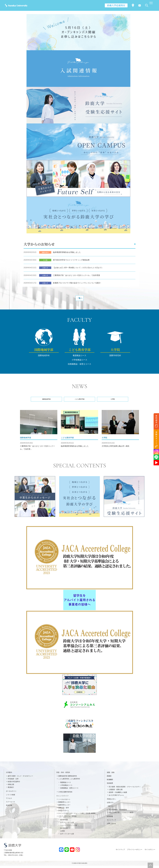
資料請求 (156, 419)
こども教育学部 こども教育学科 (69, 781)
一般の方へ (111, 808)
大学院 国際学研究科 (65, 794)
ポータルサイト (11, 793)
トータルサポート (64, 802)
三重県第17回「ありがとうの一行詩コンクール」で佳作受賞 (76, 277)
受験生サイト (156, 438)
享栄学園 (9, 808)
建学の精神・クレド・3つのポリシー (20, 778)
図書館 (109, 778)
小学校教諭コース (79, 363)
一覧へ (79, 300)
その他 (45, 261)
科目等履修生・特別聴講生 (118, 812)
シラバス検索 (10, 797)
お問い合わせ (111, 826)
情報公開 (11, 787)
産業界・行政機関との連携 (118, 795)
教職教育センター (64, 804)
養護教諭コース (79, 358)
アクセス (9, 801)
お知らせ (45, 269)
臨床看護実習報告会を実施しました (67, 254)
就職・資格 (111, 775)
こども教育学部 (80, 352)
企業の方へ (111, 805)
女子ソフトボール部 (67, 836)
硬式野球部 (64, 822)
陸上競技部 (64, 830)
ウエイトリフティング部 (69, 828)
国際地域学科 (44, 358)
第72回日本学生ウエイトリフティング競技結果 (71, 261)
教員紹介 (11, 789)
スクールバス (10, 804)
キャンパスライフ (62, 798)
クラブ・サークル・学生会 (67, 818)
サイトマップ (111, 822)
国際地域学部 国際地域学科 (68, 778)
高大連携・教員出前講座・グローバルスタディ (125, 789)
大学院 (115, 352)
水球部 (63, 833)
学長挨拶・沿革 (13, 781)
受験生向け (45, 254)
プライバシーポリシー (135, 852)
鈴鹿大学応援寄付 (116, 5)
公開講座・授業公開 (116, 792)
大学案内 (9, 775)
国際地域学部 (44, 352)
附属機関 (110, 782)
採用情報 (110, 819)
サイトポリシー (150, 852)
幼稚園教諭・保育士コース (79, 367)
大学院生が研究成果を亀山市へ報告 (116, 448)
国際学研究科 (115, 358)
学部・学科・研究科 (63, 775)
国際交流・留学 (64, 810)
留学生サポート (64, 813)
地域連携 (110, 785)
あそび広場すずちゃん (116, 797)
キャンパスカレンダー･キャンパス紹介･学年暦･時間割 (77, 816)
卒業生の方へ (111, 801)
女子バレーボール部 (67, 825)
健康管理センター (64, 807)
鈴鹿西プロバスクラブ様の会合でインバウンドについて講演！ (77, 284)
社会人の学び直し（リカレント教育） (122, 815)
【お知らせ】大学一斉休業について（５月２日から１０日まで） (78, 269)
